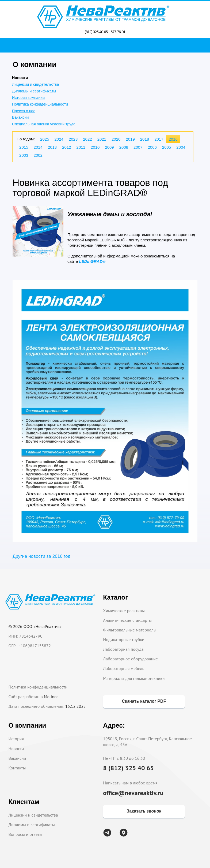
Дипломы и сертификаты (34, 91)
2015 (24, 147)
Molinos (51, 697)
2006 (152, 147)
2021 (102, 139)
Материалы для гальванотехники (134, 678)
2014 (38, 147)
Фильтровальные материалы (130, 630)
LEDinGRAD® (92, 261)
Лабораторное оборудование (130, 659)
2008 (124, 147)
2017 (159, 139)
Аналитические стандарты (127, 620)
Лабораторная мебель (124, 668)
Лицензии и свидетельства (35, 84)
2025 (45, 139)
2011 (81, 147)
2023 (73, 139)
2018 (145, 139)
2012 (66, 147)
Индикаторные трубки (124, 639)
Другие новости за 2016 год (41, 556)
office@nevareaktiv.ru (133, 793)
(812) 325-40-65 (96, 32)
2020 (116, 139)
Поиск (107, 45)
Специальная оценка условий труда (44, 124)
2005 (167, 147)
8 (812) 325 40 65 (128, 768)
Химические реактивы (124, 611)
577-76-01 (118, 32)
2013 (52, 147)
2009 (109, 147)
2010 (95, 147)
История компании (28, 98)
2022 (87, 139)
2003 (24, 155)
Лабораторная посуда (123, 649)
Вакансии (20, 117)
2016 (173, 139)
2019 (130, 139)
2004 (181, 147)
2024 (59, 139)
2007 (138, 147)
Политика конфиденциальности (40, 104)
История (16, 739)
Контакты (17, 768)
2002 (38, 155)
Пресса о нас (24, 111)
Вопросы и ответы (25, 834)
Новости (16, 749)
